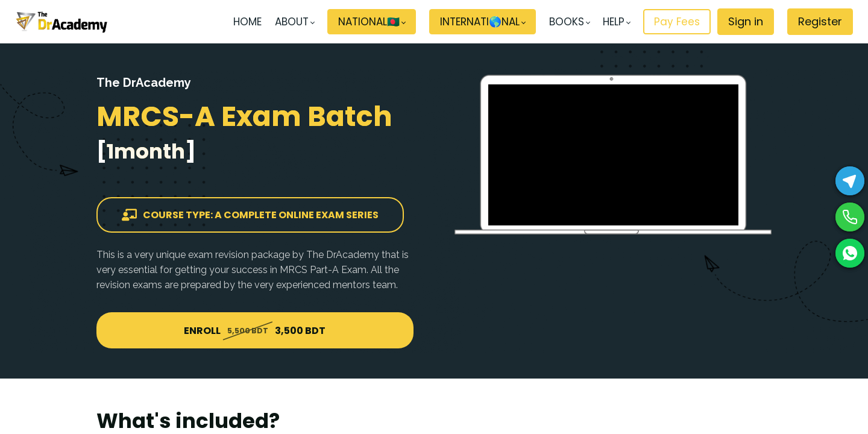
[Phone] (850, 217)
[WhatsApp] (850, 253)
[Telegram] (850, 181)
